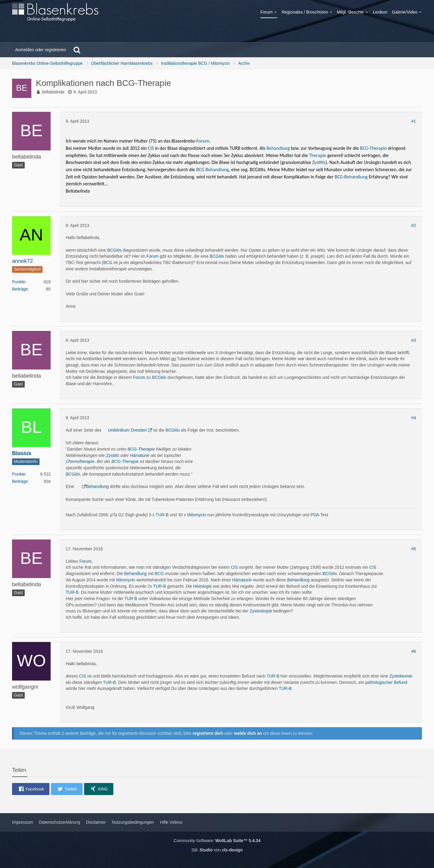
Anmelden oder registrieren (41, 50)
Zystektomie (401, 676)
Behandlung (278, 148)
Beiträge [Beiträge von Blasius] (20, 481)
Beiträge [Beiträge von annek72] (20, 289)
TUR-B (162, 515)
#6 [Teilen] (414, 651)
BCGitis (114, 250)
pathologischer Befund (386, 682)
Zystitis (319, 162)
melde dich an (248, 733)
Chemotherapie (80, 461)
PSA (315, 515)
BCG (364, 148)
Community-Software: (217, 841)
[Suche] (77, 50)
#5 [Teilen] (414, 549)
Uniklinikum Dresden (127, 430)
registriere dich (208, 733)
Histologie (202, 586)
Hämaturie (140, 455)
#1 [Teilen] (414, 121)
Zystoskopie (261, 611)
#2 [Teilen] (414, 225)
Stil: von (217, 850)
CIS (151, 148)
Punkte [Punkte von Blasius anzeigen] (19, 474)
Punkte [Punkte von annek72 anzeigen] (19, 282)
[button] (31, 789)
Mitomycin (197, 515)
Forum (203, 141)
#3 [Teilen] (414, 340)
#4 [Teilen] (414, 418)
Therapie (378, 148)
